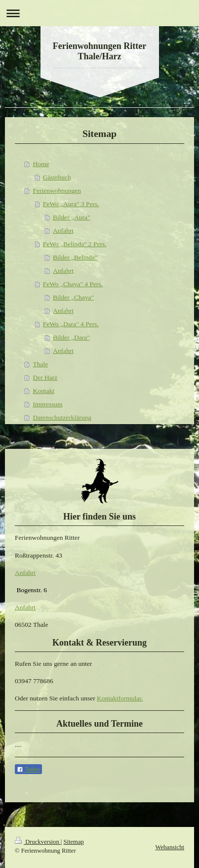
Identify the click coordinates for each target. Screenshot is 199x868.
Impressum (47, 404)
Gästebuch (57, 177)
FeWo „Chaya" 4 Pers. (73, 284)
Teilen (28, 770)
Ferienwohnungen (57, 191)
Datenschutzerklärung (62, 417)
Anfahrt (63, 231)
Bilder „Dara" (71, 337)
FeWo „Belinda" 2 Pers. (75, 244)
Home (41, 164)
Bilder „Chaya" (73, 297)
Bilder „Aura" (72, 217)
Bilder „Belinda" (75, 257)
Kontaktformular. (120, 698)
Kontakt (43, 391)
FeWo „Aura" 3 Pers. (71, 204)
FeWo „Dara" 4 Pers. (71, 324)
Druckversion (38, 842)
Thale (40, 364)
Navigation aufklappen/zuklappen (99, 13)
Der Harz (45, 377)
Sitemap (74, 842)
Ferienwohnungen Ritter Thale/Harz (99, 51)
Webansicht (170, 847)
